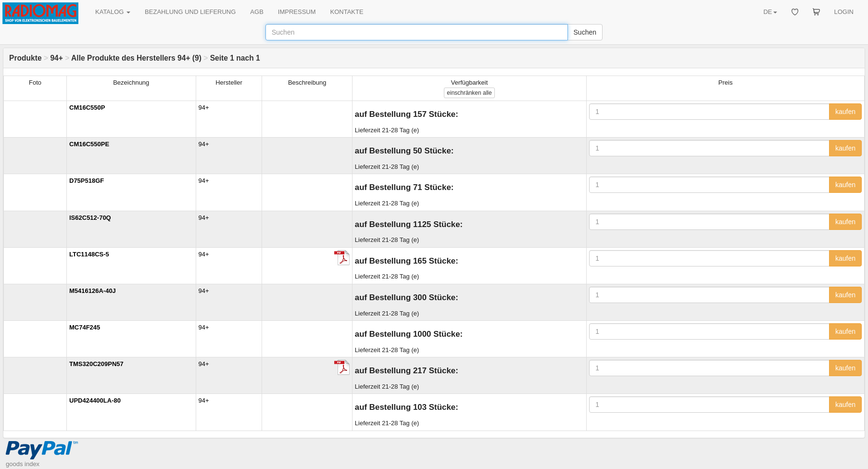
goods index (23, 464)
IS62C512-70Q (90, 218)
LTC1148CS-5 (89, 254)
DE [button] (770, 12)
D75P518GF (87, 181)
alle (469, 93)
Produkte (25, 58)
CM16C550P (87, 108)
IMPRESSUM (297, 12)
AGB (257, 12)
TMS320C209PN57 (96, 364)
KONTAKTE (347, 12)
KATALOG (113, 12)
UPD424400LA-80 (95, 400)
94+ (56, 58)
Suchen (585, 32)
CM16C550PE (89, 144)
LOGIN (844, 12)
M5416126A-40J (93, 291)
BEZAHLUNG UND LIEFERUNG (190, 12)
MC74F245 (85, 327)
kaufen (845, 112)
